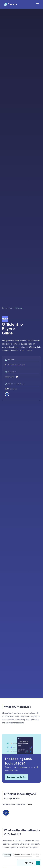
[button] (37, 4)
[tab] (7, 855)
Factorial (14, 365)
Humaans (21, 365)
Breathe (8, 365)
